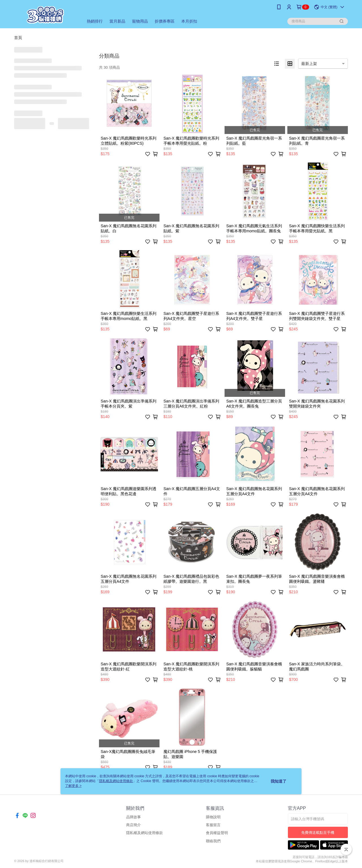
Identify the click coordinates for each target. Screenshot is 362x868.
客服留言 (213, 825)
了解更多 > (73, 786)
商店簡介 (133, 825)
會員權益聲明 (217, 833)
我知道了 (279, 781)
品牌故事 (133, 817)
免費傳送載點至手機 (318, 833)
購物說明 (213, 817)
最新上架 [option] (309, 64)
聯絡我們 (213, 841)
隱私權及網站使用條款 (145, 833)
